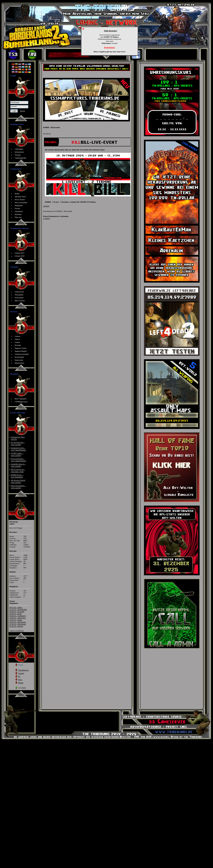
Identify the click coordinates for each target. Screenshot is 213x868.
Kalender (18, 214)
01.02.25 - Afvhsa (16, 626)
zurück (46, 206)
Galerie (17, 336)
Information (19, 152)
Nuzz (20, 679)
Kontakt (18, 345)
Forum (17, 208)
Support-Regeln (21, 351)
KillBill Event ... (17, 476)
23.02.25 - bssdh (16, 620)
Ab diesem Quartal (18, 481)
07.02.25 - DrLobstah (17, 624)
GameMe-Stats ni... (18, 465)
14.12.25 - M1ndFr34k (18, 609)
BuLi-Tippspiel (20, 399)
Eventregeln (19, 357)
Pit (19, 676)
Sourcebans (19, 298)
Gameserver (19, 292)
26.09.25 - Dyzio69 (17, 612)
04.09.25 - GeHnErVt (17, 616)
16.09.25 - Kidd (15, 614)
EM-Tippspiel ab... (18, 471)
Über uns (18, 217)
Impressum (19, 360)
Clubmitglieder (20, 158)
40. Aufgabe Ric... (18, 443)
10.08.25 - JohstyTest (17, 618)
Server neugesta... (18, 460)
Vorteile (18, 155)
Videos (17, 339)
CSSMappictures (21, 402)
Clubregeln (19, 149)
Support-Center (21, 348)
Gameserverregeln (22, 354)
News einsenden (21, 202)
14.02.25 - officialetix (18, 622)
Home (17, 194)
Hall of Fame (20, 301)
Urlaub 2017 (19, 253)
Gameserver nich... (18, 449)
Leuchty (21, 673)
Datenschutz (19, 363)
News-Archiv (20, 199)
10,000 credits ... (17, 454)
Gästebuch (19, 211)
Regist (23, 111)
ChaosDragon (23, 670)
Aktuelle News (20, 197)
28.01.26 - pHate (16, 607)
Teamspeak (19, 295)
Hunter (21, 683)
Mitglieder (19, 205)
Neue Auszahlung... (18, 487)
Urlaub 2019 (19, 256)
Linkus (17, 342)
